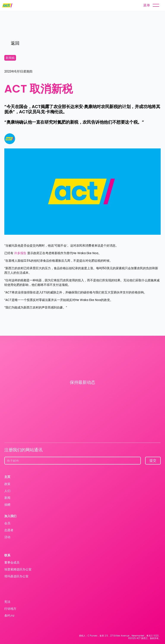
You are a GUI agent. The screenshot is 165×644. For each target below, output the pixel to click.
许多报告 (20, 253)
